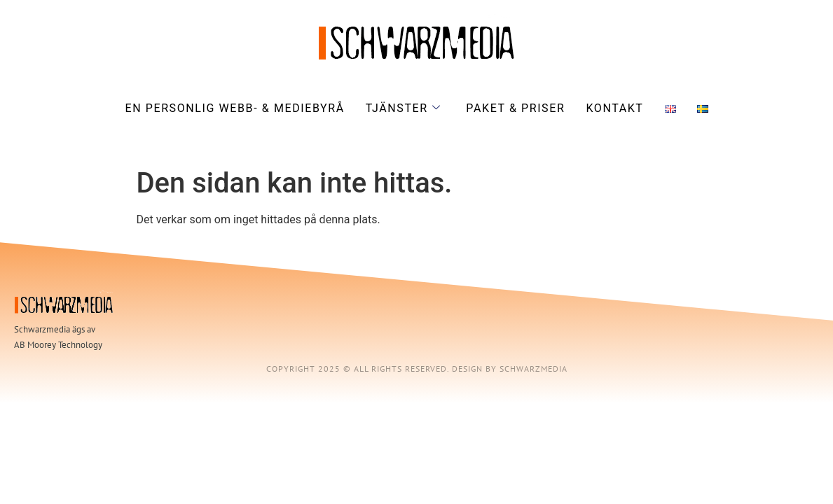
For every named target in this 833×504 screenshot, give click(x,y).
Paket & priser (515, 108)
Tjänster (404, 108)
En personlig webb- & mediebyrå (234, 108)
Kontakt (614, 108)
